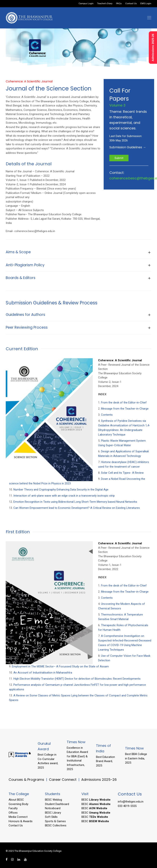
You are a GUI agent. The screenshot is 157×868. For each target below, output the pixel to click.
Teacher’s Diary (105, 4)
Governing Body (18, 804)
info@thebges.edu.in (131, 802)
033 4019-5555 (127, 806)
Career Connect (63, 780)
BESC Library (53, 813)
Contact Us (131, 4)
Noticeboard (53, 808)
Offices (13, 813)
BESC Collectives (56, 825)
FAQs (119, 4)
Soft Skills (51, 817)
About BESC (16, 800)
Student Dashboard (57, 804)
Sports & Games (55, 821)
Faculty (13, 808)
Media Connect (18, 817)
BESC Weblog (53, 800)
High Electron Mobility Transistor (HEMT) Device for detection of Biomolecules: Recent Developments (77, 679)
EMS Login (146, 4)
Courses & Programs (26, 780)
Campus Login (86, 4)
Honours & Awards (21, 821)
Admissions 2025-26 (99, 780)
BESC (96, 800)
